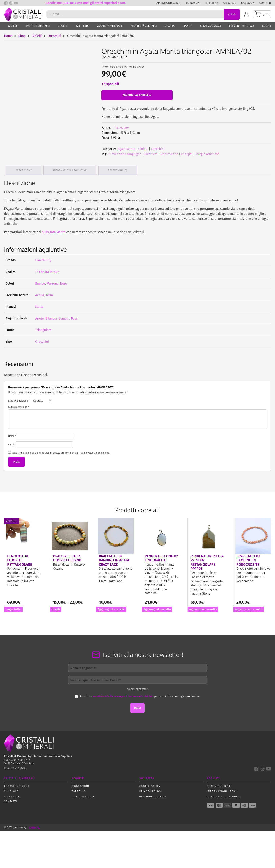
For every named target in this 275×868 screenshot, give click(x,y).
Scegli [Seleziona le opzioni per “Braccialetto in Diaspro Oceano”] (56, 608)
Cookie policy (150, 785)
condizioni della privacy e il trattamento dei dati (123, 696)
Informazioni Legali (222, 791)
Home (8, 36)
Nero (64, 283)
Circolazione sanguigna (125, 154)
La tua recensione (19, 406)
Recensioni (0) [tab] (118, 169)
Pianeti (187, 26)
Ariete (40, 317)
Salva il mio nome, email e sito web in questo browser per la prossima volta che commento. (61, 452)
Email (12, 444)
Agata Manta (126, 149)
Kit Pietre (83, 26)
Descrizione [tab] (24, 169)
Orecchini (55, 36)
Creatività (151, 154)
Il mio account (83, 796)
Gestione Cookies (153, 796)
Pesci (75, 317)
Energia (186, 154)
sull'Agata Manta (54, 231)
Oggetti (63, 26)
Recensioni (248, 3)
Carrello (79, 791)
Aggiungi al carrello (137, 95)
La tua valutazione (19, 400)
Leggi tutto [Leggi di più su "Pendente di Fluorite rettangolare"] (13, 608)
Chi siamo (230, 3)
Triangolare (121, 128)
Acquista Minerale (110, 26)
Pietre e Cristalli (38, 26)
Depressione (169, 154)
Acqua (40, 294)
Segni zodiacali (211, 26)
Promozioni (192, 3)
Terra (49, 294)
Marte (39, 306)
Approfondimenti (168, 3)
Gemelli (64, 317)
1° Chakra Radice (47, 271)
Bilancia (51, 317)
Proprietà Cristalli (144, 26)
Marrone (53, 283)
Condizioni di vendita (224, 796)
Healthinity (43, 259)
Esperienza (212, 3)
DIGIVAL (34, 827)
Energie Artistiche (207, 154)
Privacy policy (150, 791)
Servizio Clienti (219, 785)
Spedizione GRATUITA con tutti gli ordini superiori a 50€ (86, 3)
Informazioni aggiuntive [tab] (70, 169)
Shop (22, 36)
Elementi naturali (241, 26)
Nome (12, 435)
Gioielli (13, 26)
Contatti (265, 3)
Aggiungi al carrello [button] (111, 608)
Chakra (170, 26)
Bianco (40, 283)
